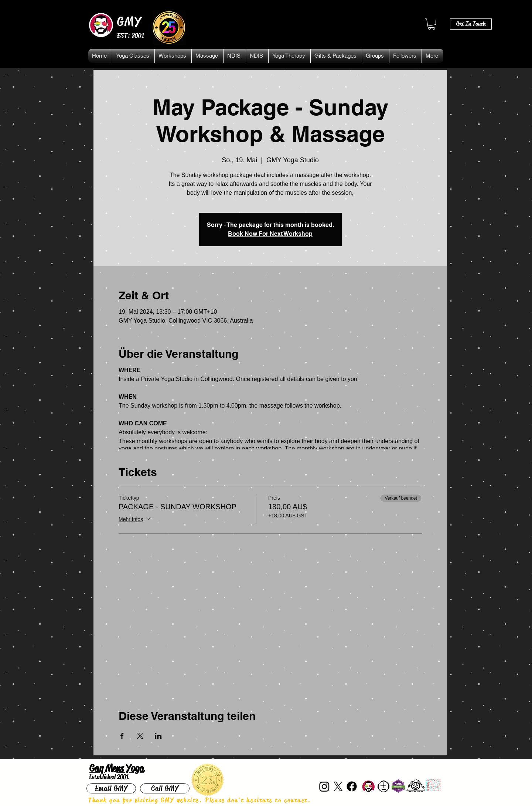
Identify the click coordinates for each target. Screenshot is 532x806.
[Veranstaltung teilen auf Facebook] (122, 736)
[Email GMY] (111, 788)
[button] (432, 24)
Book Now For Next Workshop (270, 234)
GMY (129, 21)
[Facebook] (352, 786)
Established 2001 (109, 777)
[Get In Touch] (471, 24)
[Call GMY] (165, 788)
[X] (338, 786)
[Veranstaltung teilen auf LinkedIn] (158, 736)
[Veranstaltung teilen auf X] (140, 736)
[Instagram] (324, 786)
